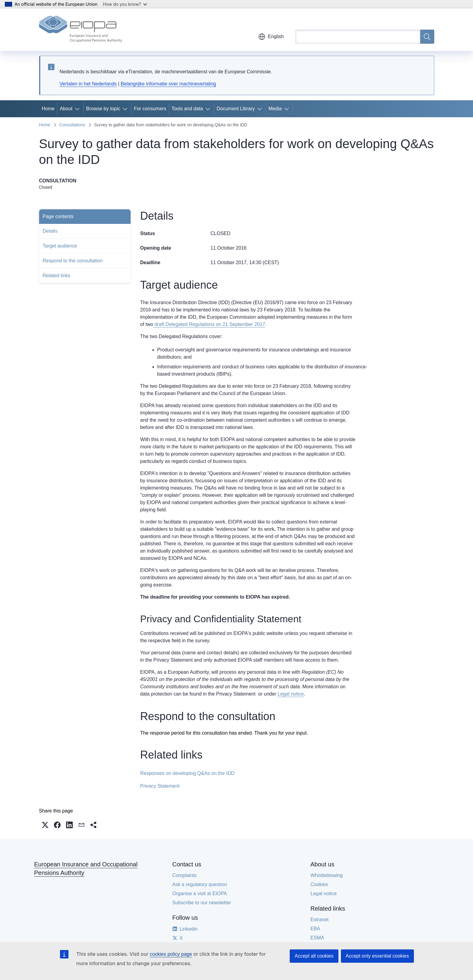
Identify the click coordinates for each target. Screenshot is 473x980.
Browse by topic (103, 109)
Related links (57, 276)
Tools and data (187, 109)
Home (48, 109)
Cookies (319, 884)
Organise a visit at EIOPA (200, 894)
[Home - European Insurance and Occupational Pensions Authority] (81, 30)
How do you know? (125, 4)
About (66, 109)
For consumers (150, 109)
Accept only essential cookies (377, 956)
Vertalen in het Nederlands (88, 84)
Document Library (236, 109)
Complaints (185, 875)
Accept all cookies (314, 956)
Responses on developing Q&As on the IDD (187, 773)
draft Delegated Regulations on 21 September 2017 (209, 324)
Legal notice (291, 694)
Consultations (72, 125)
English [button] (271, 37)
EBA (315, 929)
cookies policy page (171, 954)
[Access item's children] (78, 109)
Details (50, 231)
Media (275, 109)
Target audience (60, 246)
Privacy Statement (160, 786)
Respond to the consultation (73, 261)
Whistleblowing (327, 875)
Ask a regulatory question (200, 884)
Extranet (320, 920)
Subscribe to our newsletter (202, 903)
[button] (45, 825)
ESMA (317, 938)
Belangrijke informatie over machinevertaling (168, 84)
